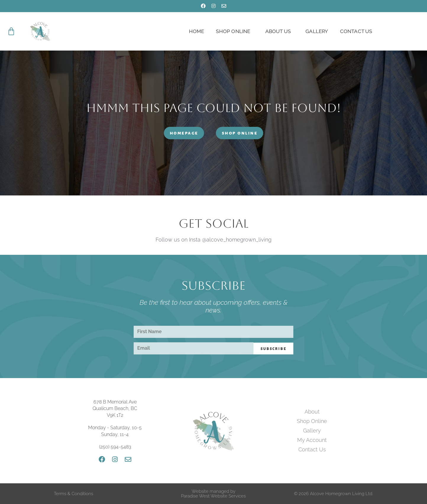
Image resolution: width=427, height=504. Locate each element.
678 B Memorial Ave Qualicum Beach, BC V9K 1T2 (115, 409)
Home (197, 31)
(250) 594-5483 (115, 447)
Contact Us (356, 31)
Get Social (213, 223)
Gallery (317, 31)
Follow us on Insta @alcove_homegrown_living (213, 240)
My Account (312, 440)
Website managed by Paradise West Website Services (213, 494)
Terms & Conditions (73, 494)
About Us (280, 31)
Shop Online (234, 31)
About (312, 412)
